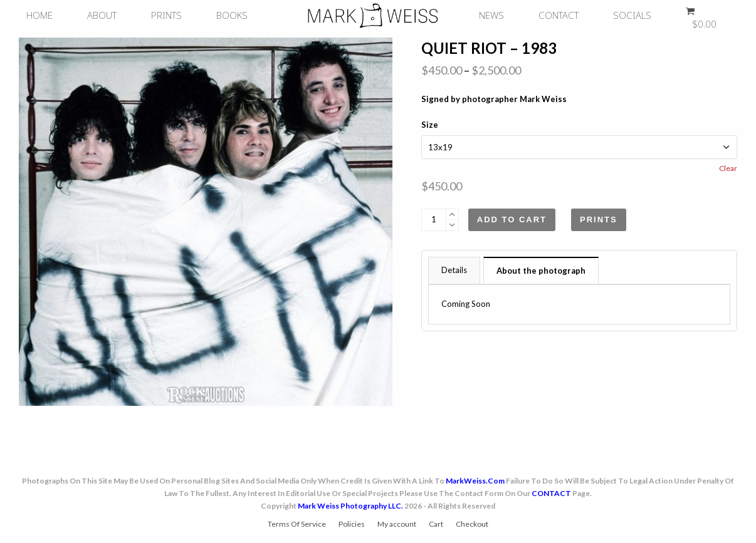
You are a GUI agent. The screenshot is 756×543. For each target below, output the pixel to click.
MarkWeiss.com (475, 481)
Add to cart (512, 220)
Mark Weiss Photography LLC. (350, 506)
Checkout (472, 524)
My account (397, 524)
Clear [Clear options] (728, 168)
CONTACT (551, 493)
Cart (436, 524)
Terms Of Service (297, 524)
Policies (352, 524)
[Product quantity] (434, 220)
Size (430, 125)
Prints (599, 220)
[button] (698, 16)
